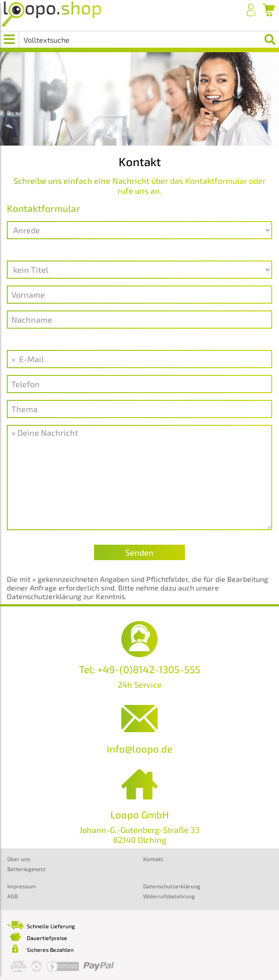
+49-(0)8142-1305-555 (149, 669)
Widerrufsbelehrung (169, 896)
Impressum (22, 886)
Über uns (19, 859)
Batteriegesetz (26, 869)
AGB (12, 896)
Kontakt (153, 859)
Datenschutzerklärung (172, 886)
